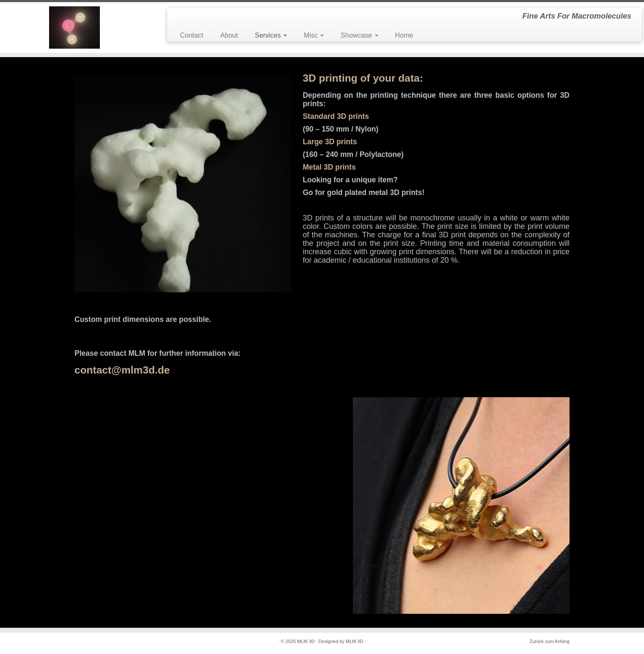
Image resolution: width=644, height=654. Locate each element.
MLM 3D (306, 641)
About (229, 35)
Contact (191, 35)
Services (271, 35)
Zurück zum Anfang (549, 641)
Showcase (359, 35)
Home (404, 35)
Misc (314, 35)
